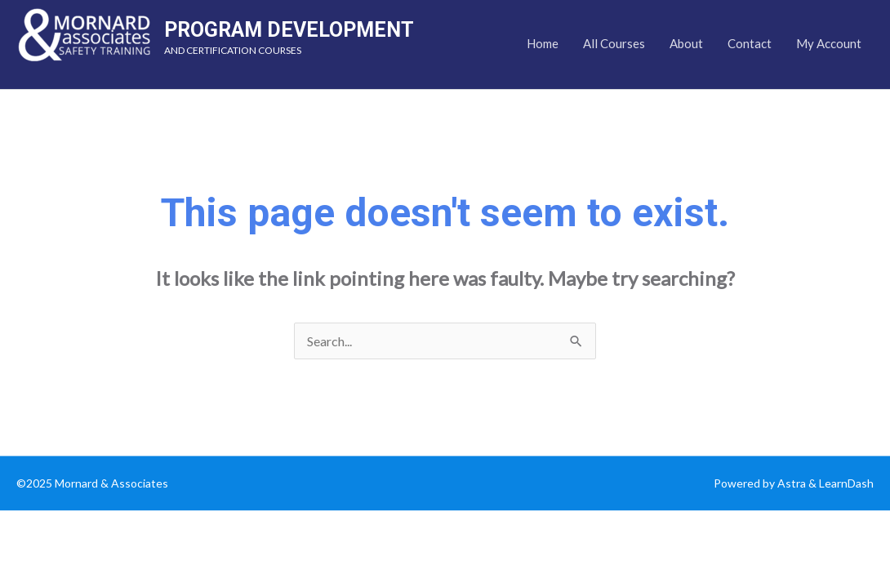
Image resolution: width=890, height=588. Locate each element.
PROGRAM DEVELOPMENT (289, 30)
